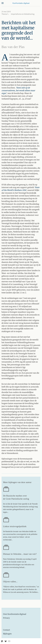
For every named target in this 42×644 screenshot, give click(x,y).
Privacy (6, 618)
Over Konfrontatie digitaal (15, 614)
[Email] (9, 641)
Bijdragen (7, 634)
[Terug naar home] (21, 3)
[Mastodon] (2, 641)
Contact (7, 630)
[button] (3, 3)
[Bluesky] (6, 641)
